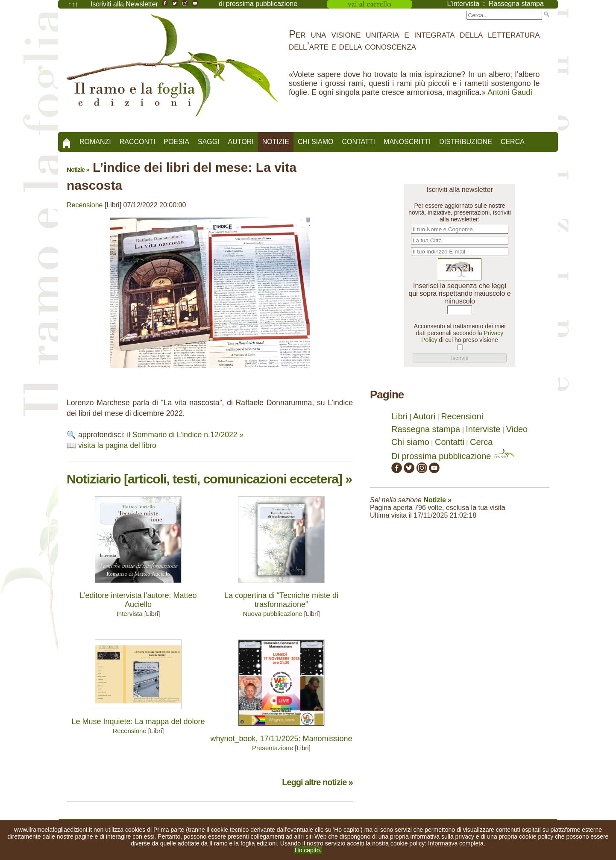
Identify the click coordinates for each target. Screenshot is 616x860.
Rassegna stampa (426, 429)
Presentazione (273, 748)
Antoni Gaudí (510, 92)
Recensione (85, 205)
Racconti (138, 142)
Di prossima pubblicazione (453, 456)
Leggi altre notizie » (317, 782)
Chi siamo (316, 142)
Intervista (130, 614)
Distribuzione (466, 142)
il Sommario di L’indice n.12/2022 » (185, 435)
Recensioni (462, 416)
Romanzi (95, 142)
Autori (241, 142)
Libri (399, 416)
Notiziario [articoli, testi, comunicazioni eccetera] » (209, 479)
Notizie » (78, 169)
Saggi (209, 142)
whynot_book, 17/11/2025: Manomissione (281, 739)
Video (517, 429)
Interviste (483, 429)
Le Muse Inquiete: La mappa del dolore (138, 722)
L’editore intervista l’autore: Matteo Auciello (138, 600)
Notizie (276, 142)
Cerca (513, 142)
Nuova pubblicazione (272, 614)
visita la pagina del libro (117, 445)
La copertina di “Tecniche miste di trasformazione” (281, 600)
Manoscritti (407, 142)
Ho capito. (308, 850)
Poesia (176, 142)
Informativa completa (456, 843)
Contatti (358, 142)
